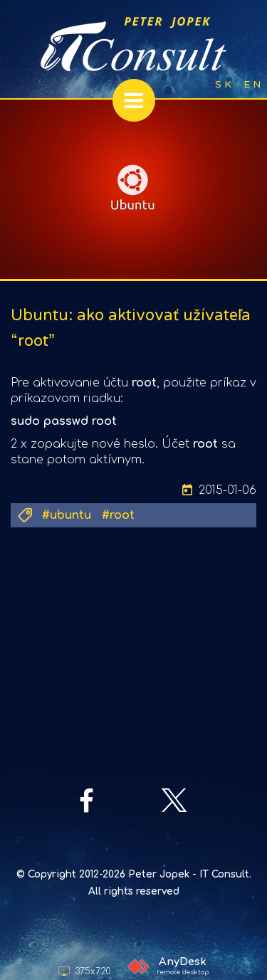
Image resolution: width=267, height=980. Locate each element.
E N (252, 84)
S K (223, 84)
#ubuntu (67, 515)
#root (118, 515)
